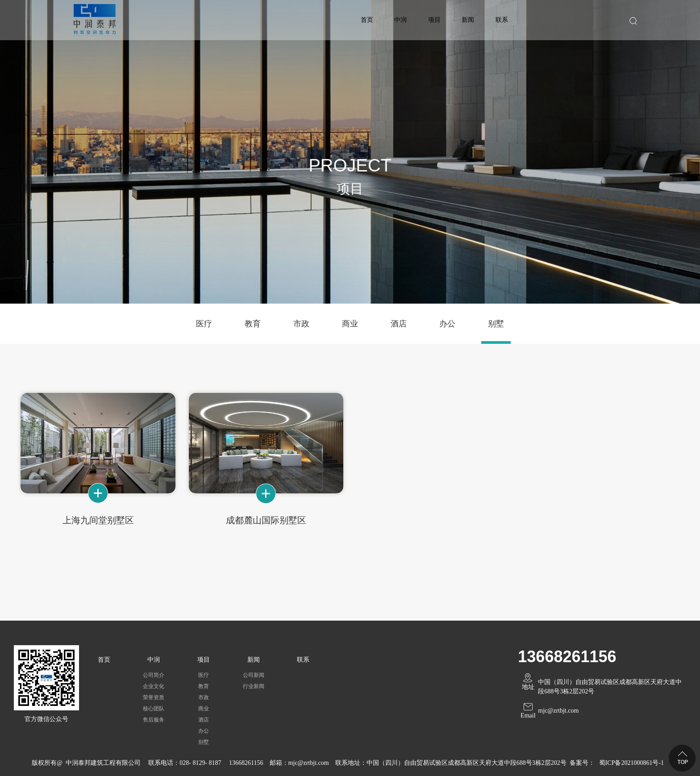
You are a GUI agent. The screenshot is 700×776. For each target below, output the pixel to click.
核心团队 (154, 709)
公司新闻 (254, 675)
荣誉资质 (154, 697)
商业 (350, 324)
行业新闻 (254, 686)
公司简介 (154, 675)
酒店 (399, 324)
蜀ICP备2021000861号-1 (631, 763)
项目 (434, 20)
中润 (400, 20)
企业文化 (154, 686)
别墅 (496, 324)
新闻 (468, 20)
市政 (301, 324)
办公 (447, 324)
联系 (502, 20)
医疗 (204, 324)
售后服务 (154, 720)
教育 (253, 324)
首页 (367, 20)
